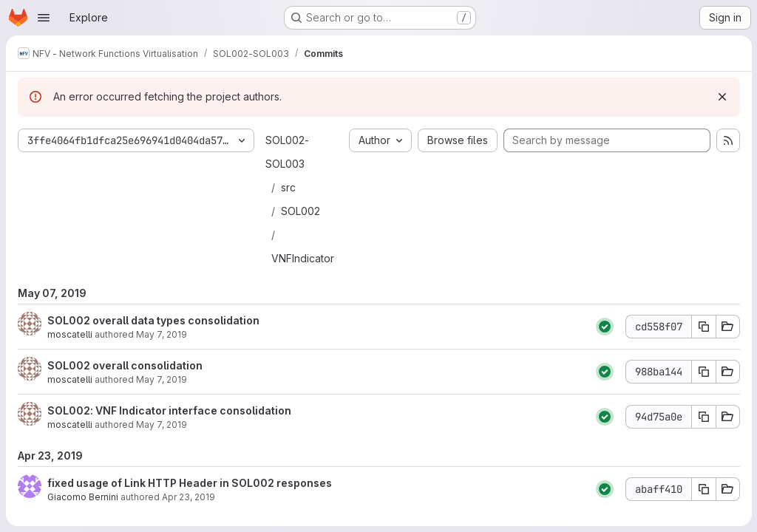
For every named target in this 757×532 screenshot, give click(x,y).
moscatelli (70, 334)
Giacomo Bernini (83, 497)
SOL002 (301, 211)
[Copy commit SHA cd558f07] (703, 327)
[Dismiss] (722, 97)
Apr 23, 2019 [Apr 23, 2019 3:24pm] (189, 497)
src (288, 187)
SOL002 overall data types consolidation (153, 320)
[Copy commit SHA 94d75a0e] (703, 417)
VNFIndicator (303, 258)
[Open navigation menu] (44, 18)
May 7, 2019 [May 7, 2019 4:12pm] (162, 334)
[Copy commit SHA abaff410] (703, 489)
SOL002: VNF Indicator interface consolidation (169, 410)
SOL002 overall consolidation (125, 365)
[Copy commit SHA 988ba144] (703, 372)
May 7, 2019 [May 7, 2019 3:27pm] (162, 379)
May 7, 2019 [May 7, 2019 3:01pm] (162, 424)
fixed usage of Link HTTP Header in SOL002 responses (190, 483)
